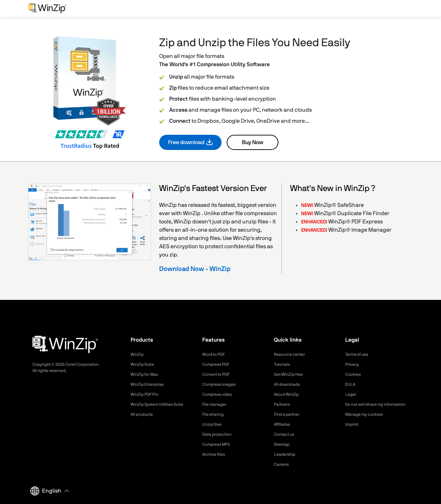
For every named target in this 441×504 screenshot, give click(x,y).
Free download (186, 142)
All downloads (289, 384)
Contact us (286, 434)
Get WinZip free (291, 374)
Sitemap (283, 444)
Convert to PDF (219, 374)
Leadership (286, 454)
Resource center (292, 354)
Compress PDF (218, 364)
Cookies (354, 374)
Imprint (353, 432)
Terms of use (359, 354)
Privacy (353, 364)
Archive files (216, 454)
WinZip (138, 354)
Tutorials (283, 364)
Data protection (219, 434)
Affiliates (283, 424)
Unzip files (213, 424)
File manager (216, 404)
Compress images (222, 384)
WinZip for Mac (147, 374)
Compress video (220, 394)
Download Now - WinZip (195, 269)
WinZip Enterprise (150, 384)
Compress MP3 (218, 444)
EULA (351, 384)
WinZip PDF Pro (147, 394)
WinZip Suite (144, 364)
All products (143, 414)
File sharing (215, 414)
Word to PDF (216, 354)
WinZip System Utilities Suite (161, 404)
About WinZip (288, 394)
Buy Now (253, 142)
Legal (351, 394)
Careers (283, 464)
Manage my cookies (367, 422)
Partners (283, 404)
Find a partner (289, 414)
